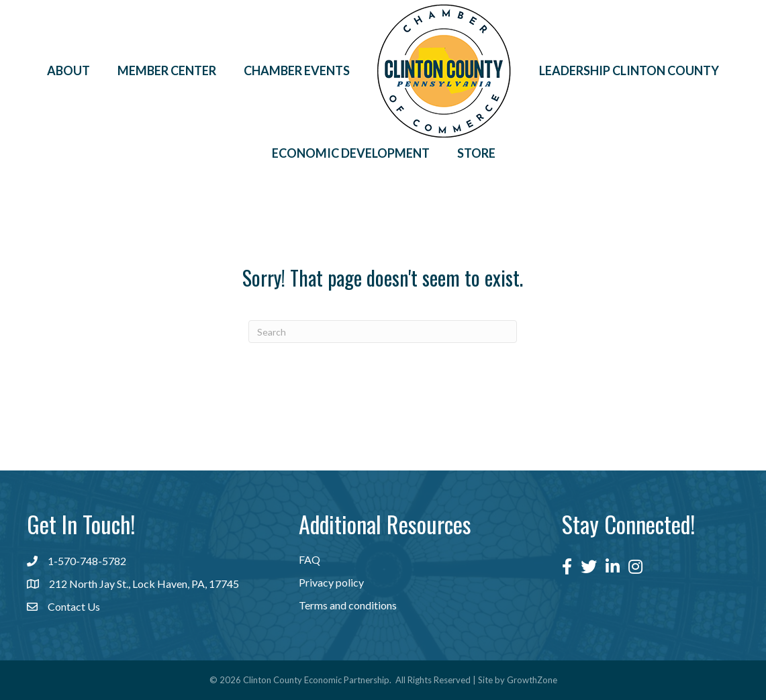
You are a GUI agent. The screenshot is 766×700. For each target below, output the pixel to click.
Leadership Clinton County (629, 70)
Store (476, 153)
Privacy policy (331, 582)
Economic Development (351, 153)
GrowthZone (532, 680)
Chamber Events (297, 70)
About (68, 70)
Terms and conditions (348, 605)
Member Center (167, 70)
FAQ (309, 559)
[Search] (383, 332)
